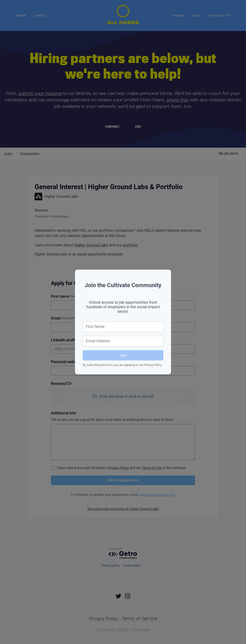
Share (178, 15)
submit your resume (40, 93)
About (40, 15)
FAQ (196, 15)
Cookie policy (132, 566)
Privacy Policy (118, 468)
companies (30, 154)
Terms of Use (152, 468)
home (21, 15)
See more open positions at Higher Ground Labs (123, 509)
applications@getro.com (157, 495)
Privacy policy (111, 566)
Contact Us (219, 15)
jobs (8, 154)
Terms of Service (140, 618)
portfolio (130, 245)
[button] (123, 396)
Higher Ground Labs (91, 245)
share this (178, 100)
